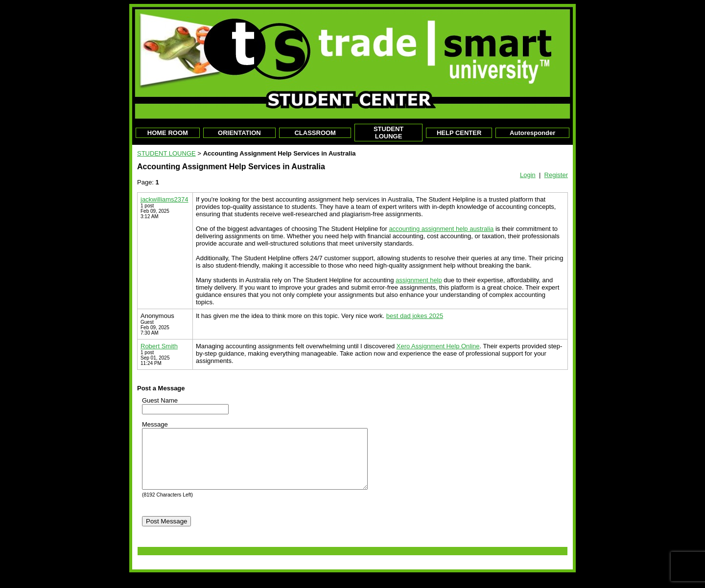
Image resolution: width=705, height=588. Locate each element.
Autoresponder (532, 133)
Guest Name (160, 400)
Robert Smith (159, 346)
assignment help (419, 280)
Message (155, 424)
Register (556, 175)
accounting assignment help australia (441, 229)
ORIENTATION (239, 133)
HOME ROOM (168, 133)
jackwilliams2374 (164, 199)
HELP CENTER (459, 133)
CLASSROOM (315, 133)
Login (528, 175)
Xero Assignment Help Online (438, 346)
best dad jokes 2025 (415, 316)
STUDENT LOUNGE (388, 133)
